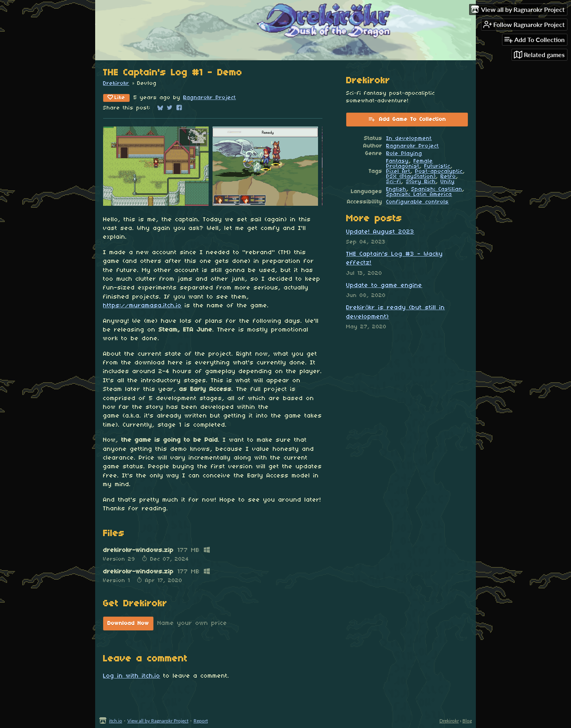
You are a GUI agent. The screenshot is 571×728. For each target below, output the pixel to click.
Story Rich (421, 182)
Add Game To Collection (407, 119)
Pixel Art (398, 171)
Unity (448, 182)
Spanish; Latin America (419, 194)
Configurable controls (418, 202)
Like (116, 98)
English (396, 189)
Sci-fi (394, 182)
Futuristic (437, 166)
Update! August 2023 (380, 232)
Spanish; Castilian (437, 189)
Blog (467, 721)
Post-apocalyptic (439, 171)
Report (201, 721)
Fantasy (398, 161)
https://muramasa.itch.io (142, 306)
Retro (448, 177)
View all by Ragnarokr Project (158, 721)
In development (409, 139)
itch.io (116, 721)
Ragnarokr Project (210, 98)
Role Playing (404, 154)
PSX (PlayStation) (411, 177)
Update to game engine (384, 285)
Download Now (128, 624)
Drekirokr (116, 83)
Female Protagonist (410, 164)
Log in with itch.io (132, 676)
